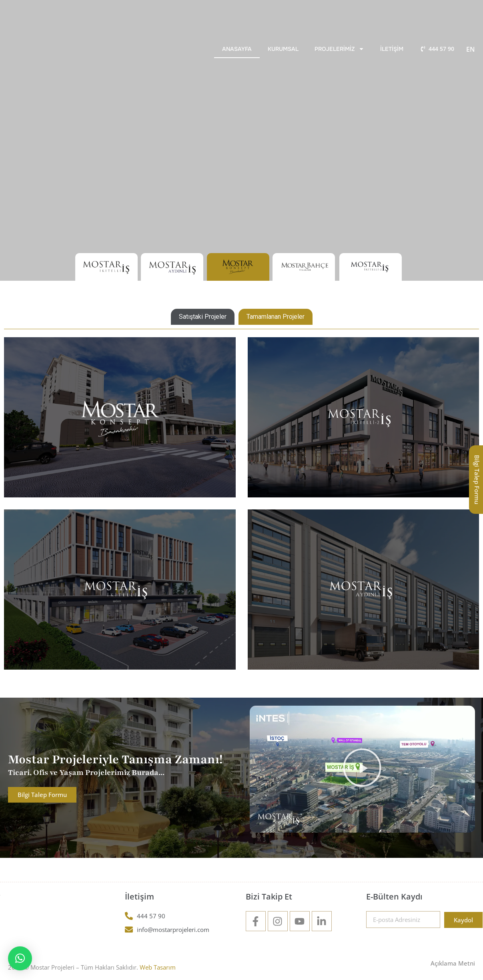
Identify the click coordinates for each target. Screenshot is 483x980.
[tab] (203, 317)
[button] (362, 769)
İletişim (392, 49)
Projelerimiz (339, 49)
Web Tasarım (158, 967)
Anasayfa (237, 49)
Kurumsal (283, 49)
